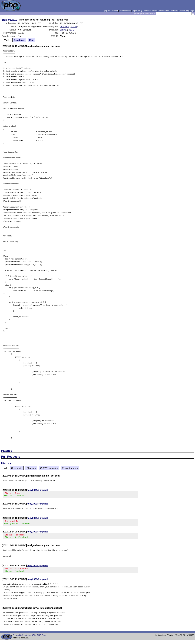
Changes (31, 468)
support (115, 11)
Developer (19, 40)
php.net (107, 11)
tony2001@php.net (38, 490)
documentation (125, 11)
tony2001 (64, 27)
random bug (184, 11)
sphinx (63, 30)
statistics (174, 11)
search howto (164, 11)
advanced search (150, 11)
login (192, 11)
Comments (17, 468)
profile (74, 27)
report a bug (137, 11)
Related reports (70, 468)
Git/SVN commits (49, 468)
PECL (71, 30)
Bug (5, 20)
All (5, 468)
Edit (31, 40)
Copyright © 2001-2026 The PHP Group (30, 639)
